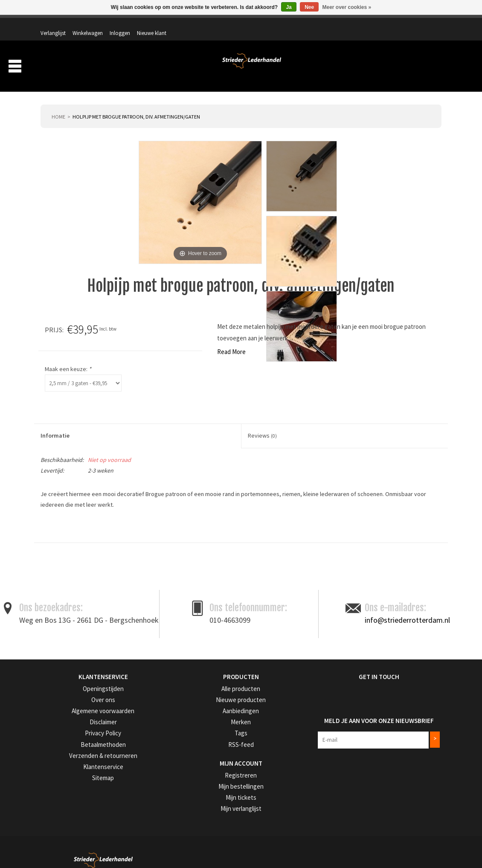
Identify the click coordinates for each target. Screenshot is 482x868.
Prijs (295, 318)
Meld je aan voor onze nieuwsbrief (371, 705)
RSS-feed (188, 731)
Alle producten (195, 677)
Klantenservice (57, 752)
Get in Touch (337, 665)
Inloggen (388, 24)
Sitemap (50, 763)
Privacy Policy (57, 720)
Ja (289, 7)
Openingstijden (58, 677)
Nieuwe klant (420, 24)
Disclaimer (52, 709)
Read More (59, 340)
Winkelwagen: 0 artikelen (409, 43)
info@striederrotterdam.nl (407, 608)
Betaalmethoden (60, 731)
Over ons (300, 67)
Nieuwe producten (199, 688)
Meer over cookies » (347, 7)
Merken (426, 67)
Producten (256, 67)
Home (58, 105)
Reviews (262, 424)
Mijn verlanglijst (196, 794)
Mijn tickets (191, 782)
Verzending (339, 67)
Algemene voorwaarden (68, 698)
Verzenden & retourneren (69, 742)
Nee (309, 7)
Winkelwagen (356, 24)
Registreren (191, 761)
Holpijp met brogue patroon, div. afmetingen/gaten (136, 105)
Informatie (55, 424)
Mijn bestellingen (197, 772)
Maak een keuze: (310, 357)
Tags (184, 720)
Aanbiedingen (386, 67)
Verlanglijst (321, 24)
